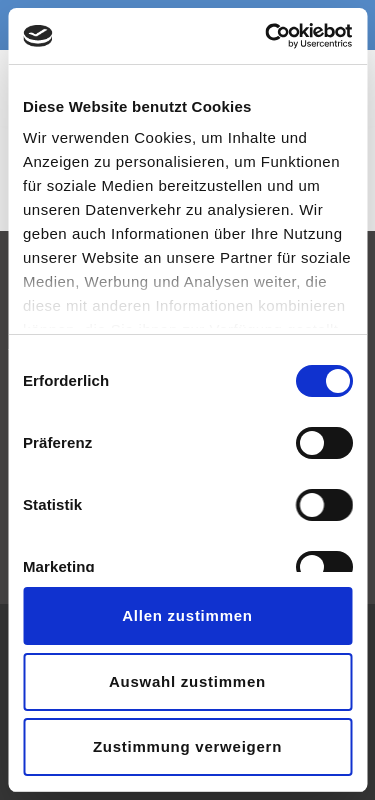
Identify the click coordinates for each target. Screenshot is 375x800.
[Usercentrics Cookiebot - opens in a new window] (267, 36)
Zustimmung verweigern (187, 746)
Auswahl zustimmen (187, 681)
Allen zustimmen (187, 615)
